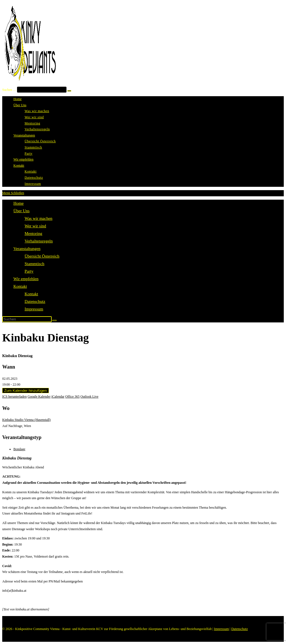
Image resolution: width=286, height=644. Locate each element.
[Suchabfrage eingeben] (27, 319)
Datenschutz (35, 301)
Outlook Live (89, 397)
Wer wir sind (35, 226)
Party (29, 271)
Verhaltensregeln (39, 241)
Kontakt (20, 286)
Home (19, 203)
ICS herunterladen (15, 397)
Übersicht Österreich (42, 256)
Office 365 (72, 397)
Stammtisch (34, 264)
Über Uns (22, 211)
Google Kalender (39, 397)
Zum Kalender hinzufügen (26, 391)
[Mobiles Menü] (13, 193)
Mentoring (33, 233)
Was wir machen (39, 218)
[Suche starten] (54, 320)
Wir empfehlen (26, 279)
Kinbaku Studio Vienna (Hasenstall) (26, 420)
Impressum (34, 309)
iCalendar (58, 397)
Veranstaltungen (27, 249)
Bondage (19, 449)
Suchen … (9, 90)
